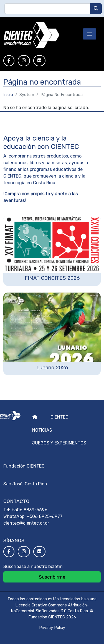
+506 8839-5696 (29, 510)
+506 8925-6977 (45, 516)
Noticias (42, 430)
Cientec (59, 417)
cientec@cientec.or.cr (26, 523)
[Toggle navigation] (90, 34)
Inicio (8, 95)
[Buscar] (96, 9)
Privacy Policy (52, 628)
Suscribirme (52, 577)
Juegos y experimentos (59, 443)
